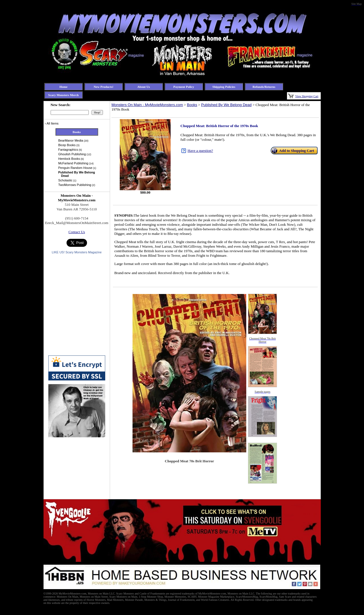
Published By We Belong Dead (226, 105)
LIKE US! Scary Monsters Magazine (77, 252)
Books (192, 105)
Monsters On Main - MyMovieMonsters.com (147, 105)
